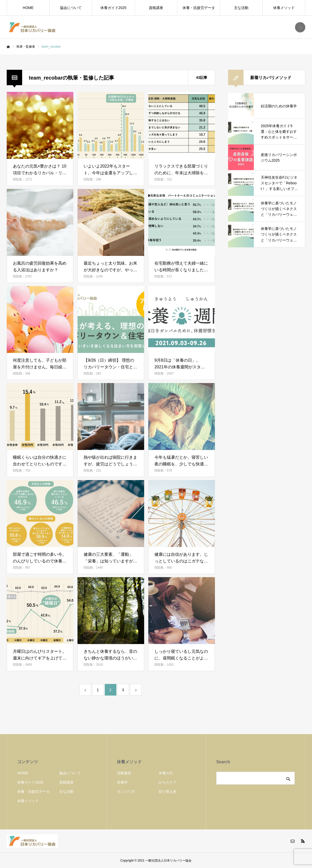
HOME (28, 8)
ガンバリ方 (126, 792)
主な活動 (241, 8)
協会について (71, 8)
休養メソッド (284, 8)
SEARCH (300, 27)
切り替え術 (168, 792)
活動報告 (124, 773)
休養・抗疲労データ (199, 8)
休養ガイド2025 (113, 8)
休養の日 (166, 773)
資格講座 (156, 8)
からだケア (168, 782)
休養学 (122, 782)
